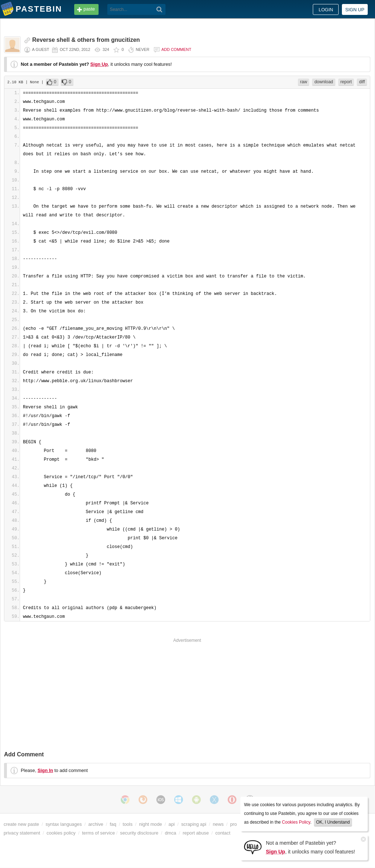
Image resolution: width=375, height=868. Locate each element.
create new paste (21, 824)
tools (127, 824)
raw (304, 82)
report (346, 82)
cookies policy (61, 833)
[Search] (159, 9)
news (218, 824)
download (324, 82)
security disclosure (139, 833)
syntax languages (64, 824)
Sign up (355, 10)
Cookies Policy (296, 822)
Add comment (176, 49)
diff (362, 82)
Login (326, 10)
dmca (170, 833)
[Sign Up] (253, 847)
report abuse (196, 833)
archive (96, 824)
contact (223, 833)
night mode (150, 824)
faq (113, 824)
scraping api (194, 824)
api (171, 824)
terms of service (99, 833)
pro (234, 824)
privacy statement (22, 833)
